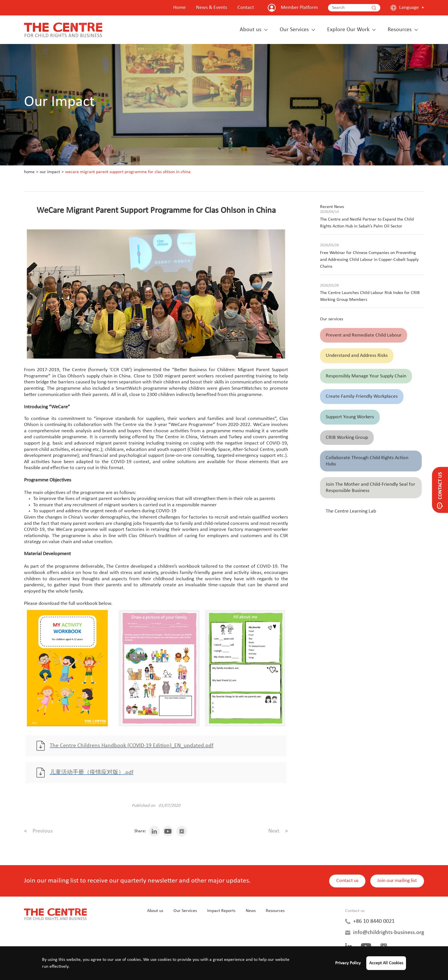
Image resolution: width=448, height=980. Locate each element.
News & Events (212, 8)
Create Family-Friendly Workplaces (362, 396)
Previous (38, 832)
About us (251, 30)
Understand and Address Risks (357, 356)
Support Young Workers (350, 417)
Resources (400, 30)
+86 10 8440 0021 (374, 923)
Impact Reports (221, 912)
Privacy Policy (348, 963)
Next (278, 832)
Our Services (294, 30)
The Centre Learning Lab (351, 511)
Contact (246, 8)
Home (179, 8)
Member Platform (299, 8)
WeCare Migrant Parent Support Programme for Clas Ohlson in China (128, 172)
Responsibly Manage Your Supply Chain (366, 376)
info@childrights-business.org (389, 934)
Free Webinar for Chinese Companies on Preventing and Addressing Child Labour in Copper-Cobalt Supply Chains (369, 260)
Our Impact (50, 172)
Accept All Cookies (386, 963)
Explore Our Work (348, 30)
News (251, 912)
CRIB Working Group (347, 438)
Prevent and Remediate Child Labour (364, 335)
